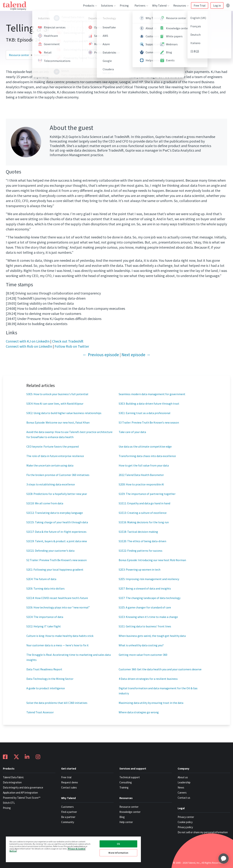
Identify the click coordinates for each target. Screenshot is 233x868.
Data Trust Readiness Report (44, 669)
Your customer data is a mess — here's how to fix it (58, 645)
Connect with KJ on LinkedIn (28, 341)
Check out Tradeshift (68, 341)
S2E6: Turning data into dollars (46, 588)
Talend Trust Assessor (40, 712)
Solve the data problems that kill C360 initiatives (57, 703)
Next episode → (136, 355)
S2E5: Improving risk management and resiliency (149, 579)
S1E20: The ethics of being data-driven (142, 541)
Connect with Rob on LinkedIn (29, 346)
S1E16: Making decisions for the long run (144, 522)
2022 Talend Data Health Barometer (141, 475)
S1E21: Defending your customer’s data (50, 551)
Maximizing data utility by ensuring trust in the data (151, 703)
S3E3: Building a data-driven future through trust (149, 404)
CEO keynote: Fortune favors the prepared (53, 446)
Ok (118, 844)
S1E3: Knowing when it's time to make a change (148, 617)
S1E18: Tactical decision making (138, 532)
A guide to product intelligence (46, 688)
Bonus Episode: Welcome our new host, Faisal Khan (58, 422)
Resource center (19, 55)
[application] (224, 859)
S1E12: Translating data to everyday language (55, 513)
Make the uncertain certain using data (50, 465)
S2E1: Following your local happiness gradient (55, 570)
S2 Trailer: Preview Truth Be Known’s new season (57, 560)
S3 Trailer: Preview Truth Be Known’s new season (149, 422)
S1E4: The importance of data (45, 617)
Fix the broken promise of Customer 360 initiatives (58, 475)
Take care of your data (132, 432)
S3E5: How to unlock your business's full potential (57, 394)
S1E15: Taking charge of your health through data (57, 522)
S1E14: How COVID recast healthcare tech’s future (57, 598)
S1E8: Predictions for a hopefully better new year (57, 494)
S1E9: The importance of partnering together (147, 494)
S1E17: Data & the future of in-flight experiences (56, 532)
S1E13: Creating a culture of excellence (143, 513)
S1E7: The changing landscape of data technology (150, 598)
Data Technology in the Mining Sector (50, 679)
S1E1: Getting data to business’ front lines (145, 626)
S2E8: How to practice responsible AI (141, 484)
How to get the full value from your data (144, 465)
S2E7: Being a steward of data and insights (145, 588)
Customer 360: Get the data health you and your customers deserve (160, 669)
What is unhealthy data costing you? (141, 645)
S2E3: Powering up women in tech (140, 570)
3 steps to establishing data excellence (51, 484)
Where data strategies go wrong (139, 712)
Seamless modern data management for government (152, 394)
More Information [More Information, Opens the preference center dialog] (118, 853)
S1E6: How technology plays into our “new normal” (58, 607)
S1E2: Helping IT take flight (44, 626)
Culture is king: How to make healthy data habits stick (60, 636)
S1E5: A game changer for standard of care (145, 607)
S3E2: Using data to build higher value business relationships (64, 413)
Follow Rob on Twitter (72, 346)
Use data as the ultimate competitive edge (145, 446)
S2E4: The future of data (41, 579)
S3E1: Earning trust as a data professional (145, 413)
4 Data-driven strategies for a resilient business (148, 679)
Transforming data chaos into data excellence (147, 456)
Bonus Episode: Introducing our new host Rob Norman (152, 560)
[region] (73, 849)
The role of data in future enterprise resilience (55, 456)
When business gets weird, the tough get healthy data (152, 636)
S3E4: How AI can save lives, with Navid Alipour (55, 404)
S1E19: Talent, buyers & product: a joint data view (57, 541)
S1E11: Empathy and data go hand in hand (144, 503)
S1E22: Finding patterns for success (141, 551)
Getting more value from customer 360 (143, 655)
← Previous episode (101, 355)
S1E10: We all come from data (45, 503)
